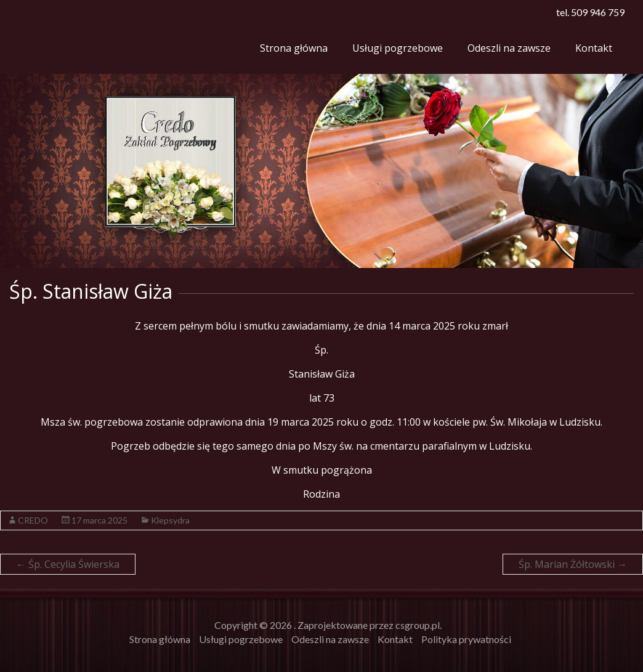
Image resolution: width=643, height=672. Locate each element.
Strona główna (294, 48)
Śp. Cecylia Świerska (68, 564)
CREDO (33, 520)
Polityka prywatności (466, 639)
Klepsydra (170, 520)
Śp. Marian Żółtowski (573, 564)
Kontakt (594, 48)
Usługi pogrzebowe (398, 48)
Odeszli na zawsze (509, 48)
